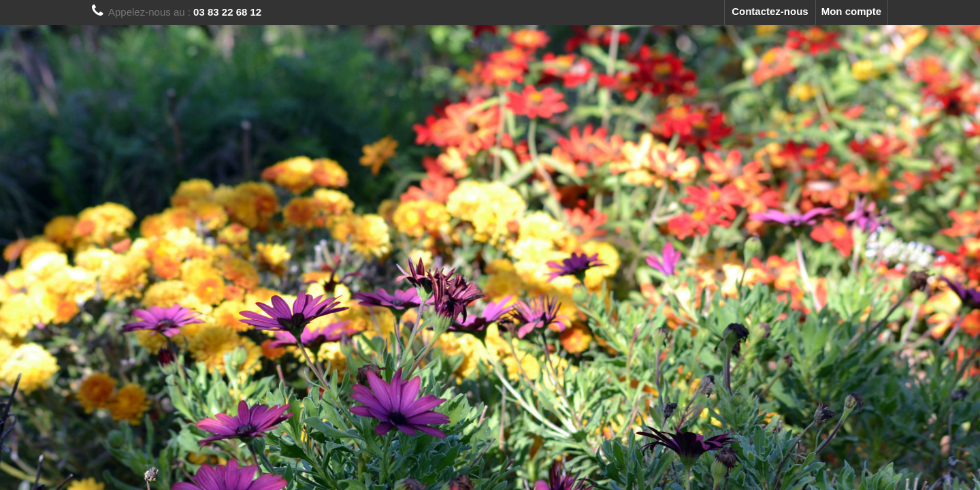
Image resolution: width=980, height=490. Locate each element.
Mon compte (851, 11)
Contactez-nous (770, 11)
